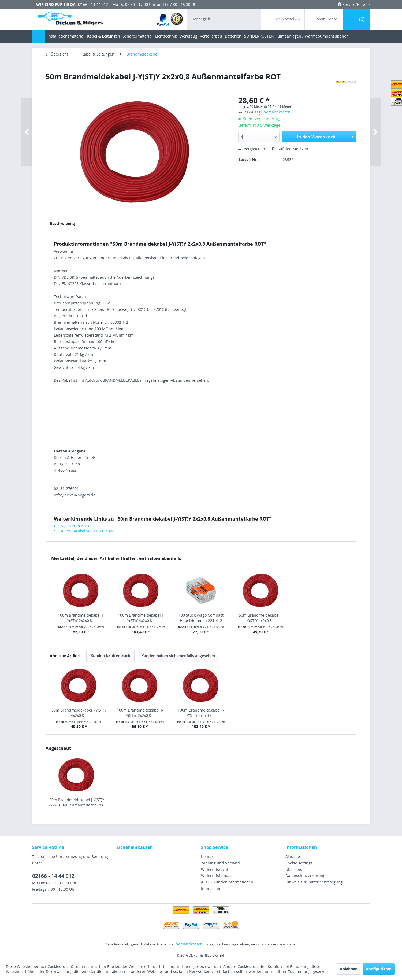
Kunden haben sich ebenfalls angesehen (178, 656)
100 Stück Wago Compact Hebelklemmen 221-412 (201, 618)
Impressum (211, 888)
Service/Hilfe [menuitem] (352, 4)
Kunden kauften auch (110, 656)
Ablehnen (349, 969)
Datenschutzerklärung (305, 876)
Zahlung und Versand (220, 863)
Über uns (294, 869)
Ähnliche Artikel (65, 656)
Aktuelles (294, 856)
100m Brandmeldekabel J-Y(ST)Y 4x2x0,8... (141, 618)
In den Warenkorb (325, 136)
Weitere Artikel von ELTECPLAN (84, 531)
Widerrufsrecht (215, 869)
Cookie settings (299, 863)
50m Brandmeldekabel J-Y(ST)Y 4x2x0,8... (261, 618)
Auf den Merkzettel (292, 149)
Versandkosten (189, 944)
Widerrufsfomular (217, 876)
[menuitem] (170, 19)
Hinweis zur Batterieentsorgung (314, 882)
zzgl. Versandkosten (273, 112)
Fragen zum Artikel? (74, 526)
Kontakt (208, 856)
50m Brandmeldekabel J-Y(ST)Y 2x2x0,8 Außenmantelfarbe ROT (77, 802)
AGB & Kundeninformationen (227, 882)
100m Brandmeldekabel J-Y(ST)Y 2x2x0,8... (81, 618)
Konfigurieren (379, 969)
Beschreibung (62, 224)
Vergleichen (252, 149)
